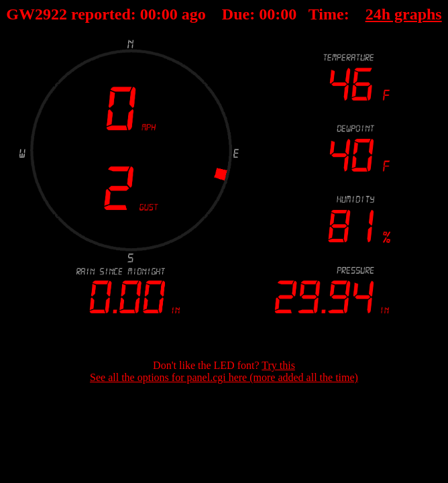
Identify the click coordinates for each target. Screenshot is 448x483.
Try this (278, 365)
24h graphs (404, 14)
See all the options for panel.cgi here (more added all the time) (224, 377)
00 (148, 14)
